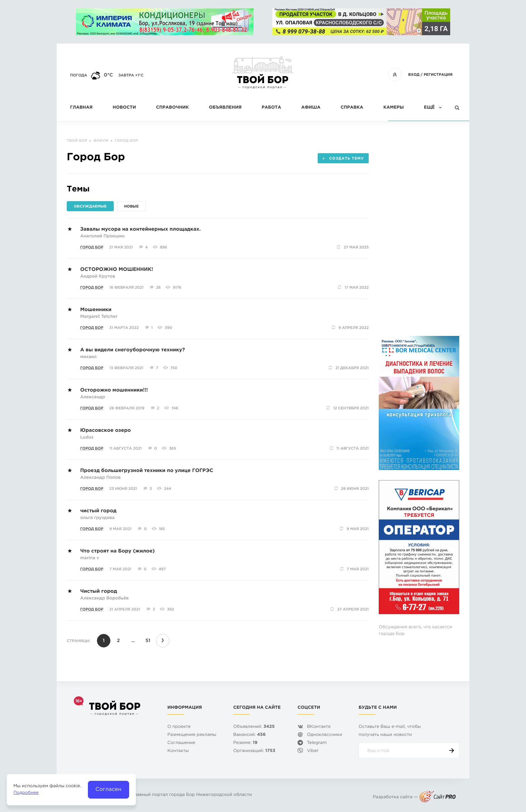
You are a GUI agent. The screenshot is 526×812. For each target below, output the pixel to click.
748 (175, 408)
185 (162, 529)
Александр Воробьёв (104, 599)
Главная (81, 108)
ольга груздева (97, 518)
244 (168, 489)
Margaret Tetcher (99, 317)
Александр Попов (100, 478)
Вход (414, 75)
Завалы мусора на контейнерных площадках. (140, 229)
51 (148, 641)
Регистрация (438, 75)
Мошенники (96, 310)
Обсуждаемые (90, 207)
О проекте (179, 727)
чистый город (98, 511)
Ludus (87, 438)
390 (168, 328)
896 (164, 247)
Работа (271, 108)
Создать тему (343, 159)
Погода (79, 75)
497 (162, 569)
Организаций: (254, 751)
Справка (352, 108)
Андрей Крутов (98, 277)
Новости (124, 108)
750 (174, 368)
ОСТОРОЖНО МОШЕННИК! (117, 270)
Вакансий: (249, 735)
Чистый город (99, 592)
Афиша (311, 108)
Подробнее (26, 793)
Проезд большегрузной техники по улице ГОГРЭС (147, 471)
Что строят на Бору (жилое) (117, 551)
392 (171, 610)
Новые (131, 207)
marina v (90, 558)
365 (173, 449)
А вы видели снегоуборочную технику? (133, 350)
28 (158, 288)
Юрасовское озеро (106, 431)
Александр (93, 397)
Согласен (109, 789)
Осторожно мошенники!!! (114, 390)
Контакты (178, 751)
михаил (88, 357)
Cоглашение (181, 743)
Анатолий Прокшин (102, 237)
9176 (177, 288)
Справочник (172, 108)
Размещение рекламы (192, 735)
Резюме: (245, 743)
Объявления (225, 108)
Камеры (394, 108)
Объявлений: (254, 727)
